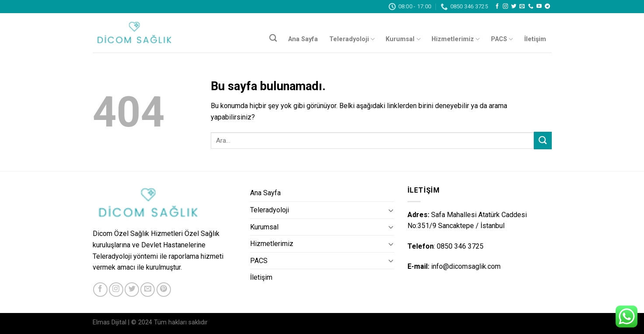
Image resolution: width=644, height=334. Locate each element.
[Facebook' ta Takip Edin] (497, 7)
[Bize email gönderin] (522, 7)
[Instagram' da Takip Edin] (505, 7)
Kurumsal (403, 39)
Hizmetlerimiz (456, 39)
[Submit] (543, 140)
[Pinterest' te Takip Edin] (164, 290)
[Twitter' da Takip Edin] (514, 7)
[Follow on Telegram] (547, 7)
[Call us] (531, 7)
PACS (502, 39)
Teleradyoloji (352, 39)
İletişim (535, 39)
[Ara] (273, 38)
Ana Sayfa (303, 39)
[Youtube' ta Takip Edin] (539, 7)
